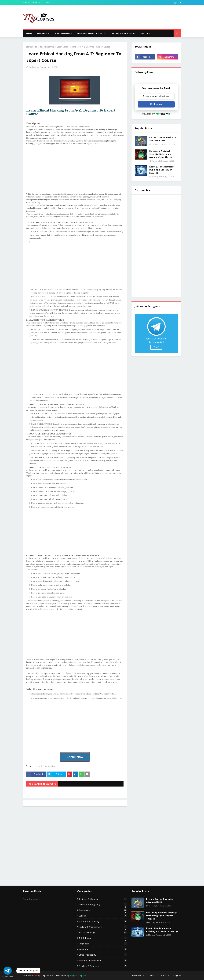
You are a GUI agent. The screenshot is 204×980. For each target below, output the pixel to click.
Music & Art (103, 949)
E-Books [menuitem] (145, 33)
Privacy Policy (138, 976)
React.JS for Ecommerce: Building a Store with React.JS (162, 170)
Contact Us (48, 3)
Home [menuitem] (29, 33)
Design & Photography (103, 905)
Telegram (177, 976)
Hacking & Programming (44, 47)
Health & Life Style (103, 932)
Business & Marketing (103, 899)
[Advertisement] (123, 17)
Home (26, 3)
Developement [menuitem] (62, 33)
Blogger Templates (78, 976)
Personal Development (103, 960)
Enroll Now (75, 757)
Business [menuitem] (42, 33)
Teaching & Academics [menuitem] (123, 33)
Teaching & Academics (103, 966)
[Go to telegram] (8, 971)
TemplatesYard (47, 976)
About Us (36, 3)
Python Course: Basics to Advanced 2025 (163, 139)
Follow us (156, 104)
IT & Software (103, 938)
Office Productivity (103, 955)
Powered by (156, 114)
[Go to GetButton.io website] (8, 977)
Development (103, 910)
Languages (103, 944)
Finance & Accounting (103, 921)
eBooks (103, 916)
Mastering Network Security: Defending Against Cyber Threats (161, 154)
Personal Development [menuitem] (90, 33)
